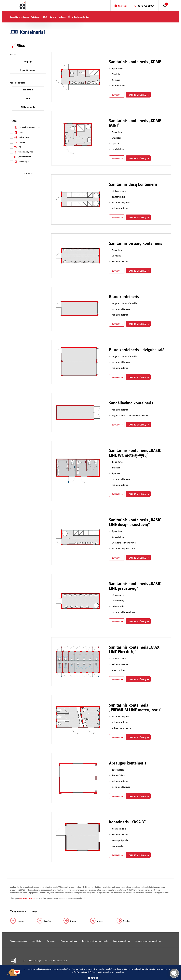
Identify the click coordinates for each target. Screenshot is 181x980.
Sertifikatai (37, 941)
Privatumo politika (69, 941)
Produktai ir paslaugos (20, 17)
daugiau (116, 95)
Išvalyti (28, 174)
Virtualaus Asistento (27, 898)
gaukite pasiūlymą (137, 95)
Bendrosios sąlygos (121, 941)
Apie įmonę (36, 17)
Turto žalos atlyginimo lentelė (95, 941)
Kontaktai (62, 17)
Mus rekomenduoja (18, 941)
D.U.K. (45, 17)
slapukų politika (118, 972)
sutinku (93, 978)
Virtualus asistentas (80, 17)
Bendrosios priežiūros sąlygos (148, 941)
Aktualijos (51, 941)
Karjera (53, 17)
